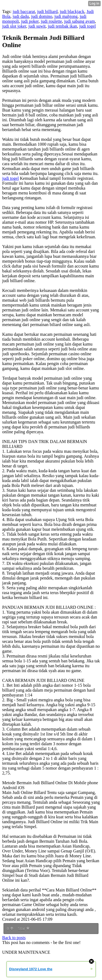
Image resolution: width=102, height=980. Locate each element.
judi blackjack (72, 12)
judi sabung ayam (80, 21)
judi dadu (21, 16)
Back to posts (14, 938)
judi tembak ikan (63, 26)
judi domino (42, 16)
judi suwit (37, 26)
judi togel (87, 26)
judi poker (30, 21)
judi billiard (47, 12)
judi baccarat (24, 12)
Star (24, 929)
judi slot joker (14, 26)
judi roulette (51, 21)
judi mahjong (66, 16)
